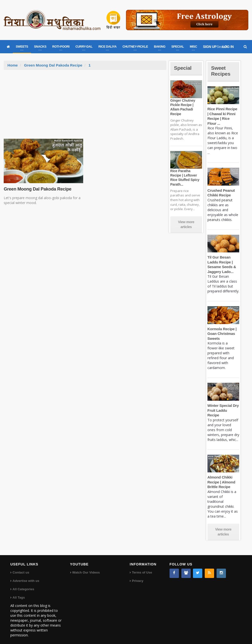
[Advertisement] (85, 107)
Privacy (138, 576)
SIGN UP (210, 47)
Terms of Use (142, 568)
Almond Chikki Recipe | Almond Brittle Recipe (221, 477)
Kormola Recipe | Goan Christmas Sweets (222, 334)
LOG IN (228, 47)
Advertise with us (26, 576)
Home (13, 65)
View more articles (186, 224)
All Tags (19, 593)
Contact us (21, 568)
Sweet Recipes (221, 71)
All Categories (23, 584)
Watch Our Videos (86, 568)
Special (183, 68)
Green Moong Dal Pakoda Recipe (53, 65)
